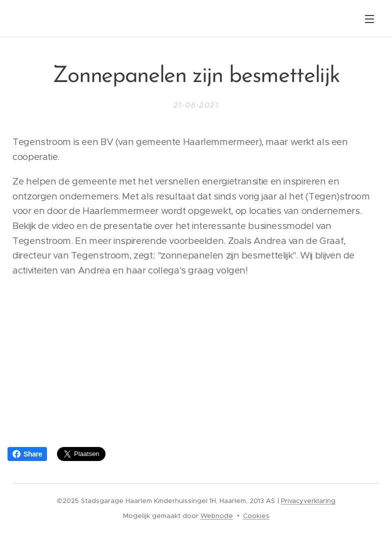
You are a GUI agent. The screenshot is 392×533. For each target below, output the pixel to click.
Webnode (217, 516)
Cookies (256, 516)
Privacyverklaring (308, 501)
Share (27, 454)
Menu (369, 19)
